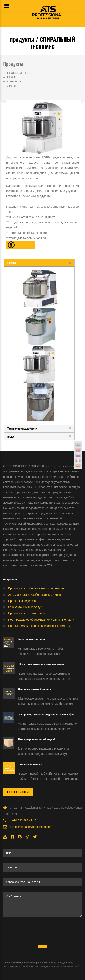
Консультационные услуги (26, 607)
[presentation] (35, 931)
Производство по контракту (27, 613)
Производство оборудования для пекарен (36, 588)
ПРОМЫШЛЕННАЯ (19, 73)
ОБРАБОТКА (15, 82)
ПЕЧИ (11, 77)
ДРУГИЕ (13, 86)
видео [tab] (39, 436)
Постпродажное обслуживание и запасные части (41, 620)
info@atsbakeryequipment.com (32, 827)
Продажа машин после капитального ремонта (39, 626)
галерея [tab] (39, 262)
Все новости (18, 792)
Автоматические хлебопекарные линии (34, 595)
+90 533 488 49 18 (24, 820)
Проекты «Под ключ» (22, 601)
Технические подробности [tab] (39, 428)
